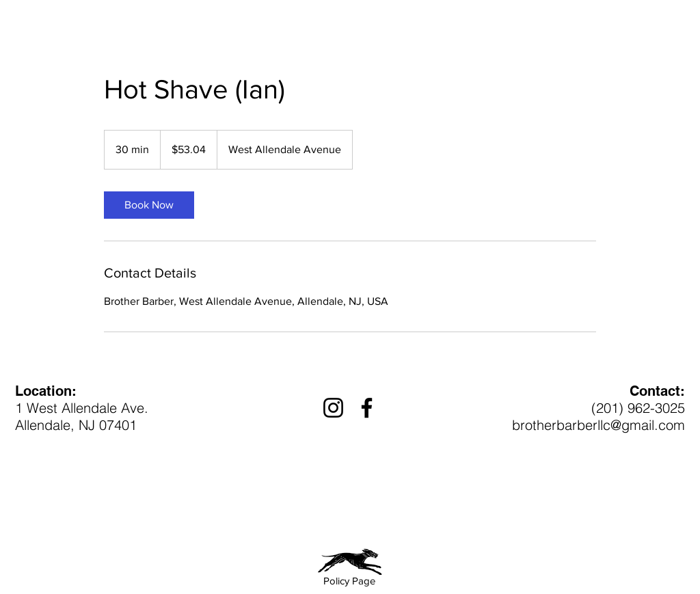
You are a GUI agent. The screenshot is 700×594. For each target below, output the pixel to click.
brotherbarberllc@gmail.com (598, 425)
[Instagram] (333, 408)
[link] (149, 205)
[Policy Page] (349, 580)
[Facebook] (367, 408)
